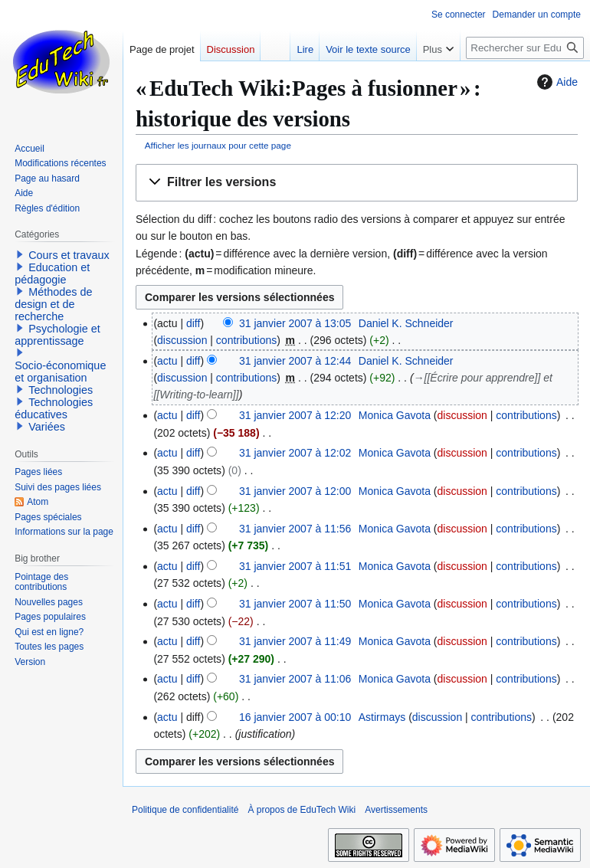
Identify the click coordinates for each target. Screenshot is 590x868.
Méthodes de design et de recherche (53, 304)
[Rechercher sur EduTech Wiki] (525, 48)
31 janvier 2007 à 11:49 (295, 641)
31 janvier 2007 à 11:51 (295, 566)
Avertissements (396, 810)
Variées (47, 427)
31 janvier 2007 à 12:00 (295, 491)
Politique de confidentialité (185, 810)
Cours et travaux (69, 255)
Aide (556, 82)
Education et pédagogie (52, 274)
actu (167, 361)
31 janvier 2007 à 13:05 (295, 323)
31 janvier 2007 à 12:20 (295, 415)
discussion (182, 340)
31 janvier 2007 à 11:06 (295, 679)
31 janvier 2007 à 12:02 (295, 453)
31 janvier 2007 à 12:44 (295, 361)
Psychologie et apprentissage (57, 335)
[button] (357, 183)
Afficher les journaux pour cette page (218, 145)
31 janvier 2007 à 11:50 (295, 604)
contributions (246, 340)
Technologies (61, 390)
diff (193, 323)
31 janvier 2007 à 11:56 (295, 529)
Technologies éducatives (54, 408)
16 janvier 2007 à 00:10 (295, 717)
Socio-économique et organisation (60, 372)
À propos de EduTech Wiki (302, 810)
